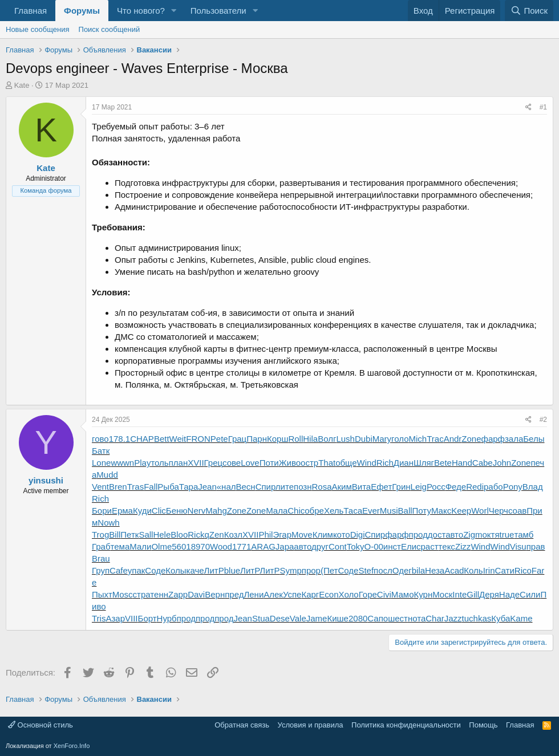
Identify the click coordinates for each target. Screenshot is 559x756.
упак (137, 570)
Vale (298, 618)
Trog (100, 535)
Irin (489, 570)
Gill (473, 594)
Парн (257, 439)
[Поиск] (529, 11)
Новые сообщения (38, 29)
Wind (367, 463)
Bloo (179, 535)
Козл (233, 535)
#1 (543, 107)
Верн (215, 594)
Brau (101, 558)
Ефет (381, 487)
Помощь (483, 725)
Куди (142, 511)
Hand (462, 463)
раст (430, 546)
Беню (177, 511)
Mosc (123, 594)
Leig (419, 487)
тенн (159, 594)
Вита (361, 487)
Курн (424, 594)
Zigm (473, 535)
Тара (189, 487)
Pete (219, 439)
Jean (207, 487)
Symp (290, 570)
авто (454, 535)
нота (417, 618)
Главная (31, 11)
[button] (174, 11)
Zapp (178, 594)
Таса (353, 511)
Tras (135, 487)
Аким (342, 487)
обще (346, 463)
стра (142, 594)
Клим (323, 535)
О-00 (373, 546)
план (179, 463)
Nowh (108, 523)
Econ (329, 594)
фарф (493, 439)
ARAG (263, 546)
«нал (226, 487)
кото (342, 535)
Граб (101, 546)
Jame (317, 618)
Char (435, 618)
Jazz (453, 618)
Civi (384, 594)
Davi (196, 594)
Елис (411, 546)
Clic (159, 511)
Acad (454, 570)
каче (195, 570)
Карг (310, 594)
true (507, 535)
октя (491, 535)
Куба (501, 618)
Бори (102, 511)
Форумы (82, 11)
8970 (200, 546)
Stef (366, 570)
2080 (358, 618)
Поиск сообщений (110, 29)
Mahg (216, 511)
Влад (533, 487)
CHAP (142, 439)
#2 (543, 420)
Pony (513, 487)
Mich (418, 439)
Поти (269, 463)
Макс (441, 511)
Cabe (483, 463)
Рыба (168, 487)
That (327, 463)
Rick (196, 535)
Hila (310, 439)
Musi (389, 511)
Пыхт (102, 594)
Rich (385, 463)
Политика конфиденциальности (406, 725)
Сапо (378, 618)
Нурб (167, 618)
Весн (246, 487)
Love (250, 463)
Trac (435, 439)
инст (392, 546)
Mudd (107, 475)
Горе (368, 594)
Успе (292, 594)
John (502, 463)
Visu (518, 546)
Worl (480, 511)
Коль (473, 570)
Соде (155, 570)
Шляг (424, 463)
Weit (178, 439)
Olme (161, 546)
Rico (523, 570)
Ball (405, 511)
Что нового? (141, 11)
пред (234, 594)
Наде (509, 594)
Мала (277, 511)
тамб (524, 535)
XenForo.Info (72, 746)
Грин (401, 487)
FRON (198, 439)
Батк (101, 451)
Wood (221, 546)
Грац (238, 439)
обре (314, 511)
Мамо (403, 594)
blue (232, 570)
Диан (404, 463)
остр (309, 463)
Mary (382, 439)
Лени (254, 594)
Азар (115, 618)
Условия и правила (311, 725)
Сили (530, 594)
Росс (436, 487)
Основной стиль (40, 725)
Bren (118, 487)
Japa (285, 546)
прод (418, 535)
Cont (338, 546)
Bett (162, 439)
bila (418, 570)
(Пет (329, 570)
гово (100, 439)
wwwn (122, 463)
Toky (356, 546)
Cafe (119, 570)
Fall (151, 487)
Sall (146, 535)
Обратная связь (242, 725)
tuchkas (477, 618)
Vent (100, 487)
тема (120, 546)
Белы (534, 439)
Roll (295, 439)
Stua (261, 618)
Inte (459, 594)
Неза (435, 570)
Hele (162, 535)
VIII (131, 618)
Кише (338, 618)
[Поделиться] (528, 107)
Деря (489, 594)
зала (514, 439)
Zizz (463, 546)
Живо (290, 463)
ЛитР (214, 570)
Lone (101, 463)
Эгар (282, 535)
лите (285, 487)
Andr (453, 439)
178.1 (120, 439)
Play (142, 463)
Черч (499, 511)
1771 (242, 546)
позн (303, 487)
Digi (358, 535)
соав (517, 511)
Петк (129, 535)
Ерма (122, 511)
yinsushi (46, 480)
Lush (345, 439)
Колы (176, 570)
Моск (442, 594)
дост (437, 535)
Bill (115, 535)
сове (232, 463)
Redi (475, 487)
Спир (266, 487)
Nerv (197, 511)
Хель (334, 511)
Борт (147, 618)
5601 (181, 546)
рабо (493, 487)
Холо (349, 594)
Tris (99, 618)
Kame (521, 618)
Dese (280, 618)
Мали (140, 546)
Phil (266, 535)
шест (398, 618)
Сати (505, 570)
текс (447, 546)
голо (400, 439)
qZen (214, 535)
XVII (196, 463)
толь (159, 463)
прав (536, 546)
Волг (327, 439)
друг (320, 546)
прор (311, 570)
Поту (422, 511)
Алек (273, 594)
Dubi (364, 439)
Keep (461, 511)
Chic (296, 511)
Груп (101, 570)
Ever (371, 511)
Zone (471, 439)
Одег (402, 570)
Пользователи (218, 11)
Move (302, 535)
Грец (213, 463)
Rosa (321, 487)
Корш (278, 439)
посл (383, 570)
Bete (443, 463)
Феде (456, 487)
